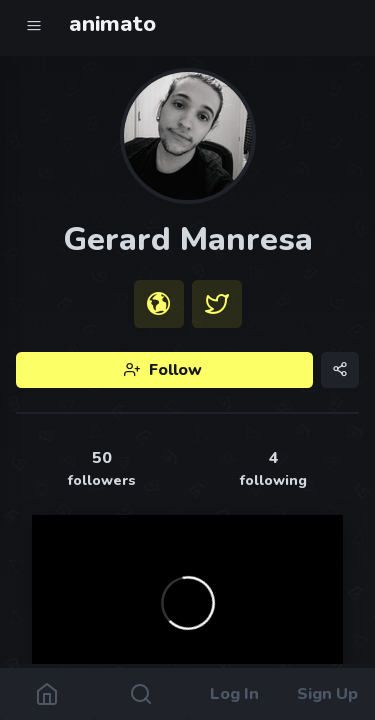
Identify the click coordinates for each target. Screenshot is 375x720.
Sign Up (328, 694)
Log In (234, 694)
